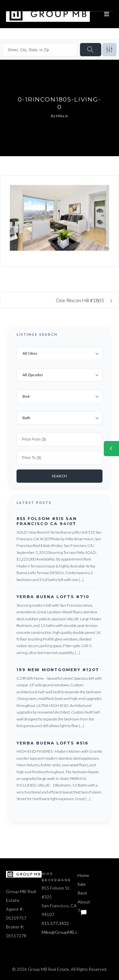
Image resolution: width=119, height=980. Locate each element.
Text (82, 911)
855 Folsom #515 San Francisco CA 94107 (47, 521)
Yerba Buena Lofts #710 (53, 597)
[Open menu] (107, 14)
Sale (82, 884)
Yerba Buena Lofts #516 (53, 743)
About (84, 902)
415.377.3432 (55, 923)
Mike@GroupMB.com (63, 932)
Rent (82, 893)
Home (83, 875)
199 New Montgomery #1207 (58, 670)
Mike (60, 116)
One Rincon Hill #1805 (84, 300)
